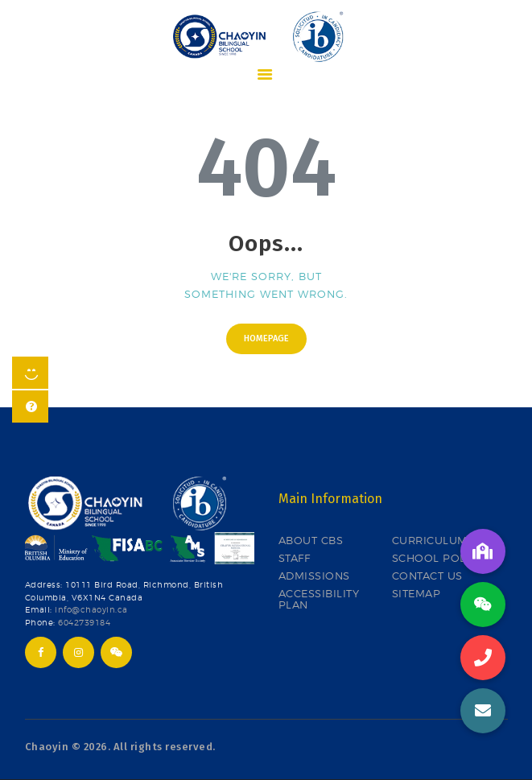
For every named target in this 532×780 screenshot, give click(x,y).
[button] (483, 711)
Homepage (266, 338)
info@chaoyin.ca (91, 610)
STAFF (295, 558)
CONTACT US (427, 576)
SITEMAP (417, 593)
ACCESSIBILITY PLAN (319, 599)
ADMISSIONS (314, 576)
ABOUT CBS (311, 540)
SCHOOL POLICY (438, 558)
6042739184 (84, 623)
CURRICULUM (430, 540)
